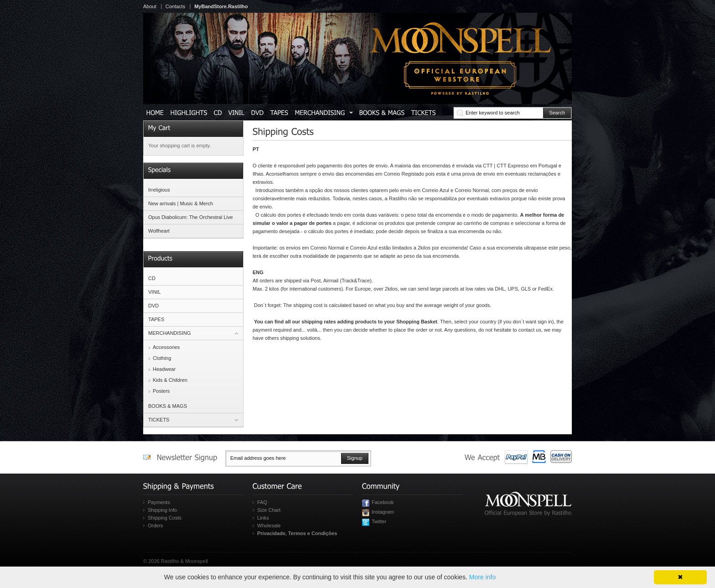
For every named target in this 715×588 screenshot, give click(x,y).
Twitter (379, 521)
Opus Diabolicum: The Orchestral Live (191, 217)
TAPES (156, 319)
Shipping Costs (165, 518)
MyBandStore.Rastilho (221, 6)
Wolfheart (159, 231)
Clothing (162, 358)
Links (263, 518)
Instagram (383, 512)
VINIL (155, 292)
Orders (155, 526)
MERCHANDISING (170, 333)
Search (557, 113)
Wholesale (269, 526)
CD (152, 278)
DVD (153, 306)
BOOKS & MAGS (168, 406)
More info (482, 577)
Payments (159, 502)
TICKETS (159, 420)
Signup (355, 458)
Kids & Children (170, 380)
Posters (161, 391)
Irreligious (159, 190)
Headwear (164, 369)
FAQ (262, 502)
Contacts (175, 6)
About (150, 6)
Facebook (383, 502)
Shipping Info (162, 510)
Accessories (166, 347)
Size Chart (269, 510)
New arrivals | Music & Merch (181, 203)
